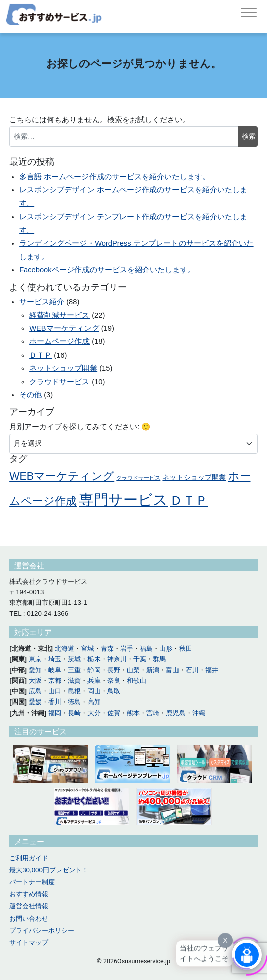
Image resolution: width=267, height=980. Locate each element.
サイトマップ (29, 942)
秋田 (186, 648)
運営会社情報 (29, 906)
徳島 (74, 702)
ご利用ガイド (29, 858)
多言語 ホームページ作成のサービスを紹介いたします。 (114, 177)
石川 (192, 670)
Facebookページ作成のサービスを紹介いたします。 (107, 270)
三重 (74, 670)
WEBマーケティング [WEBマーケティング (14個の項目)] (62, 476)
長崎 (74, 713)
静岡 (94, 670)
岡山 (94, 691)
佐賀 (114, 713)
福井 (212, 670)
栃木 (94, 659)
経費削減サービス (59, 315)
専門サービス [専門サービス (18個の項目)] (123, 499)
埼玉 (55, 659)
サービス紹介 (42, 302)
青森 (107, 648)
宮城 (87, 648)
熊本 (133, 713)
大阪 (35, 681)
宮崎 (153, 713)
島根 (74, 691)
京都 (55, 681)
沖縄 (199, 713)
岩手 (127, 648)
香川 (55, 702)
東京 (35, 659)
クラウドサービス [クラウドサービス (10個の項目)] (138, 478)
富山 (172, 670)
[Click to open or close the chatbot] (247, 954)
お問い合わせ (29, 918)
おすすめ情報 (29, 894)
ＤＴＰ (40, 355)
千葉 (140, 659)
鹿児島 (176, 713)
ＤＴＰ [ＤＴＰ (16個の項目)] (189, 500)
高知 (94, 702)
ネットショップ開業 (63, 368)
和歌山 (137, 681)
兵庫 (94, 681)
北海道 (65, 648)
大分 (94, 713)
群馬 (159, 659)
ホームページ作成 (59, 341)
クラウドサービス (59, 382)
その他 (30, 395)
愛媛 (35, 702)
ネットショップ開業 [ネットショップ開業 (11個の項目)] (194, 478)
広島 (35, 691)
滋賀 (74, 681)
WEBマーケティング (64, 328)
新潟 (153, 670)
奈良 (114, 681)
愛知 (35, 670)
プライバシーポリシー (42, 930)
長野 (114, 670)
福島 (146, 648)
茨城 (74, 659)
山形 (166, 648)
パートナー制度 (32, 882)
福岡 (55, 713)
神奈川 (117, 659)
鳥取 (114, 691)
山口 (55, 691)
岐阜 (55, 670)
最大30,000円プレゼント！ (49, 870)
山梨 (133, 670)
